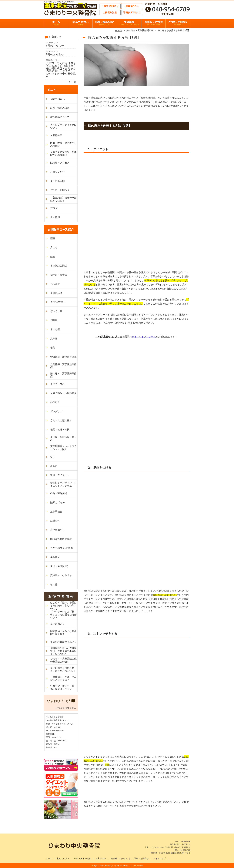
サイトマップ (160, 859)
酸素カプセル (57, 502)
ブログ (54, 208)
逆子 (53, 457)
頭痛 (53, 257)
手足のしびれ (57, 384)
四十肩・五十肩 (59, 275)
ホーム (56, 23)
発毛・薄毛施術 (59, 493)
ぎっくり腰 (56, 311)
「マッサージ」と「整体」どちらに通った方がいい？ (63, 615)
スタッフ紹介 (57, 172)
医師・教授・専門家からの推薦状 (63, 144)
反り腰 (54, 339)
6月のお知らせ (55, 46)
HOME (119, 30)
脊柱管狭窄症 (57, 302)
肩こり (54, 247)
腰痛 (53, 238)
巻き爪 (54, 466)
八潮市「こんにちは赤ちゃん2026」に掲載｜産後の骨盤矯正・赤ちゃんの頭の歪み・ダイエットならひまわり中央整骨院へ (61, 70)
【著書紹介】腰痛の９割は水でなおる (63, 199)
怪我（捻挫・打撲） (61, 430)
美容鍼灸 (55, 557)
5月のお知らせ (55, 54)
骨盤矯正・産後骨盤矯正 (63, 357)
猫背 (53, 348)
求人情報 (55, 217)
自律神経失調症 (59, 266)
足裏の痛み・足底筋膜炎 (63, 393)
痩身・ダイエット (60, 475)
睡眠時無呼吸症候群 (61, 539)
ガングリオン (57, 411)
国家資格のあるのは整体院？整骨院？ (63, 633)
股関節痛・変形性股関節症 (63, 366)
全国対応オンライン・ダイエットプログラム (63, 484)
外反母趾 (55, 402)
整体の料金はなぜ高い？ (63, 642)
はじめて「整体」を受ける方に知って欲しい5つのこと (63, 605)
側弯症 (54, 320)
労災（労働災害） (60, 566)
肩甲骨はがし (57, 530)
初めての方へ (81, 23)
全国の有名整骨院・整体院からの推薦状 (63, 154)
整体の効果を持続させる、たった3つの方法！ (63, 669)
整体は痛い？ (57, 624)
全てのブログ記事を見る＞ (66, 708)
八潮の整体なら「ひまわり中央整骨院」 (117, 866)
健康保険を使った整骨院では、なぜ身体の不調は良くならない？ (63, 651)
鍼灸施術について (60, 117)
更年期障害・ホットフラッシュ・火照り (63, 448)
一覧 (74, 82)
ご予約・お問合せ (178, 23)
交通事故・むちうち (129, 23)
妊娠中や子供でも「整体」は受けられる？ (62, 687)
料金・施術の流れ (105, 23)
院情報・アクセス (153, 23)
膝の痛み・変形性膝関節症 (140, 30)
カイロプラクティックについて (63, 126)
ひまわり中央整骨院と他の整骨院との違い (63, 660)
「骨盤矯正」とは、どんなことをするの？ (63, 678)
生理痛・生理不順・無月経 (63, 439)
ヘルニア (55, 284)
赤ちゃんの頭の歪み (61, 420)
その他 (54, 584)
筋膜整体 (55, 521)
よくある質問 (57, 181)
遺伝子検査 (56, 512)
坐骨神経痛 (56, 293)
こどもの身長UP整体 (61, 548)
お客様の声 (56, 135)
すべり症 (55, 329)
